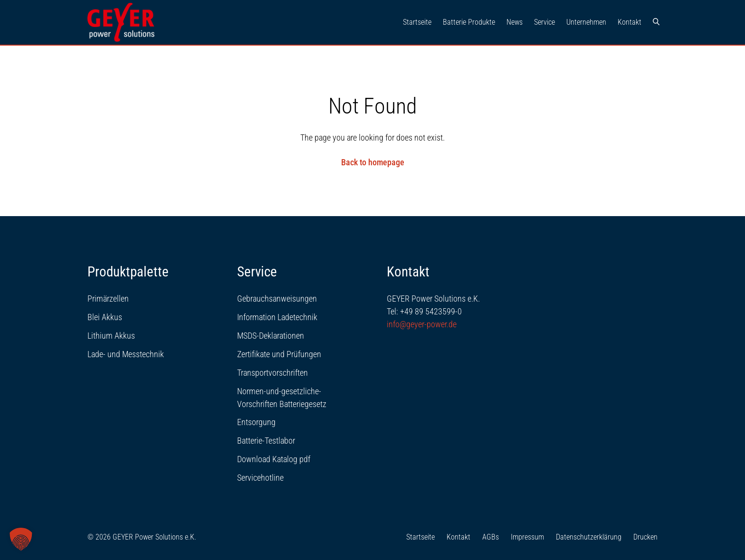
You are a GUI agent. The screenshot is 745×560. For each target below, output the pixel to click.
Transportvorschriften (272, 373)
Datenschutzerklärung (589, 537)
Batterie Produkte (469, 22)
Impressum (527, 537)
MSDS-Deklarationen (271, 336)
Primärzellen (108, 299)
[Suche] (656, 22)
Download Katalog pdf (274, 459)
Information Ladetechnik (277, 317)
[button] (21, 539)
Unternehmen (586, 22)
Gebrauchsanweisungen (277, 299)
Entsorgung (256, 422)
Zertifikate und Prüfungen (279, 354)
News (515, 22)
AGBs (491, 537)
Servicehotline (260, 478)
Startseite (417, 22)
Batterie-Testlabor (266, 441)
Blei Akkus (105, 317)
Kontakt (630, 22)
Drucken (645, 537)
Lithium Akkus (111, 336)
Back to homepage (373, 162)
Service (544, 22)
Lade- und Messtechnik (126, 354)
